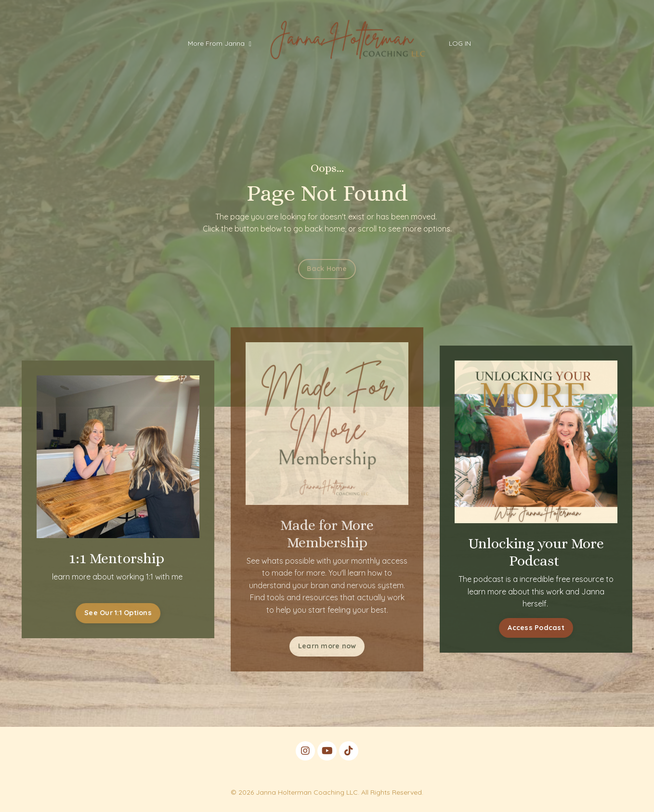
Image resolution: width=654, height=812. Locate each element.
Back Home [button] (327, 269)
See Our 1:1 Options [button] (115, 613)
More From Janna (220, 43)
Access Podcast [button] (540, 628)
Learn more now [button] (327, 646)
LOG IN (460, 43)
